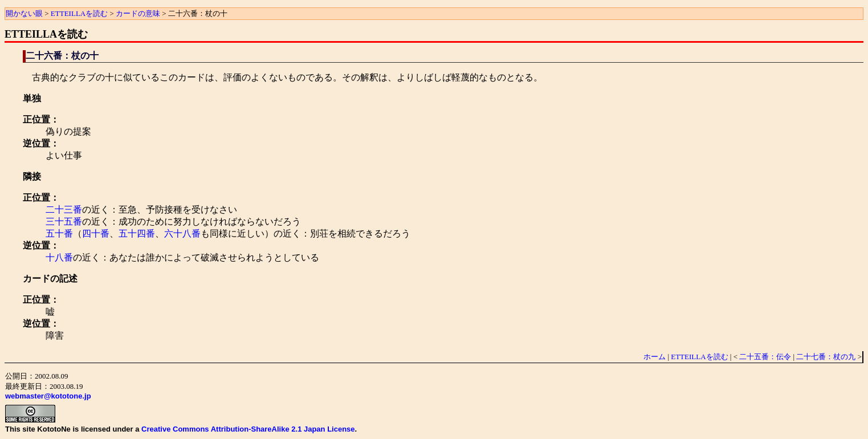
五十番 (59, 233)
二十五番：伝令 (765, 357)
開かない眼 (24, 13)
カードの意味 (138, 13)
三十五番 (64, 221)
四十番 (96, 233)
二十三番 (64, 210)
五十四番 (137, 233)
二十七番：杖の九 (826, 357)
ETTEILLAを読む (79, 13)
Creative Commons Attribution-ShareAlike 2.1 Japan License (248, 429)
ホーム (655, 357)
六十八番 (182, 233)
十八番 (59, 257)
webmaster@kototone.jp (48, 396)
